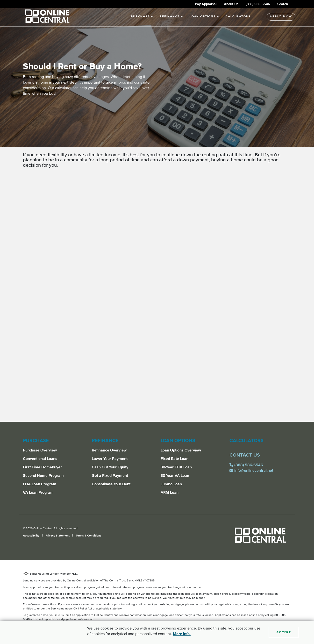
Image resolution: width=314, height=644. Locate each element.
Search (283, 4)
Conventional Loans (40, 459)
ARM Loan (170, 493)
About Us (231, 4)
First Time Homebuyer (42, 467)
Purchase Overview (40, 450)
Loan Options (204, 17)
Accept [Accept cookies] (284, 632)
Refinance (171, 17)
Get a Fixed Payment (110, 476)
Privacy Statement (58, 536)
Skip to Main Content (0, 6)
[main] (157, 215)
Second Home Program (43, 476)
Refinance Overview (109, 450)
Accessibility (32, 536)
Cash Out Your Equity (110, 467)
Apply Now (281, 17)
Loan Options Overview (181, 450)
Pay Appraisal (206, 4)
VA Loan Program (38, 493)
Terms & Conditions (89, 536)
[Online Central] (260, 537)
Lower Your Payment (110, 459)
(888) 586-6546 (258, 4)
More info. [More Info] (182, 634)
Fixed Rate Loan (175, 459)
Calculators (238, 17)
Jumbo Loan (171, 484)
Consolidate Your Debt (111, 484)
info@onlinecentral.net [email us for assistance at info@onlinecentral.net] (252, 471)
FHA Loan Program (40, 484)
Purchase (142, 17)
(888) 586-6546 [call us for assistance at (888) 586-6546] (247, 465)
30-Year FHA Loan (176, 467)
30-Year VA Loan (175, 476)
